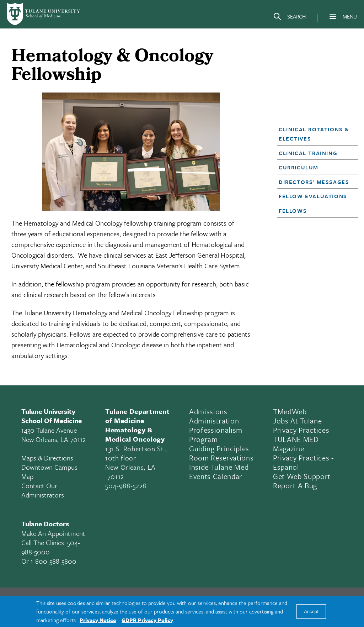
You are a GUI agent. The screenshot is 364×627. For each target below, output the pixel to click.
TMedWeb (290, 411)
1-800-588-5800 (53, 561)
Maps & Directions (47, 458)
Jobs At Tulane (297, 421)
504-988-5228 (126, 486)
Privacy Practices (301, 430)
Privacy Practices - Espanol (303, 462)
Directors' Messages (314, 182)
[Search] (289, 18)
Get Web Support (302, 476)
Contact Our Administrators (43, 490)
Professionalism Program (216, 434)
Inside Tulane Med (219, 467)
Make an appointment (53, 533)
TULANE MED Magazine (296, 444)
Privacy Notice (98, 620)
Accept (311, 612)
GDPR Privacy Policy (147, 620)
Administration (214, 421)
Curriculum (299, 167)
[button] (315, 134)
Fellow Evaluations (313, 196)
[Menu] (333, 16)
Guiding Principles (219, 448)
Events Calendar (216, 476)
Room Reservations (221, 458)
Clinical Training (308, 153)
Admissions (208, 411)
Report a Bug (295, 485)
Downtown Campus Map (49, 472)
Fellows (293, 211)
